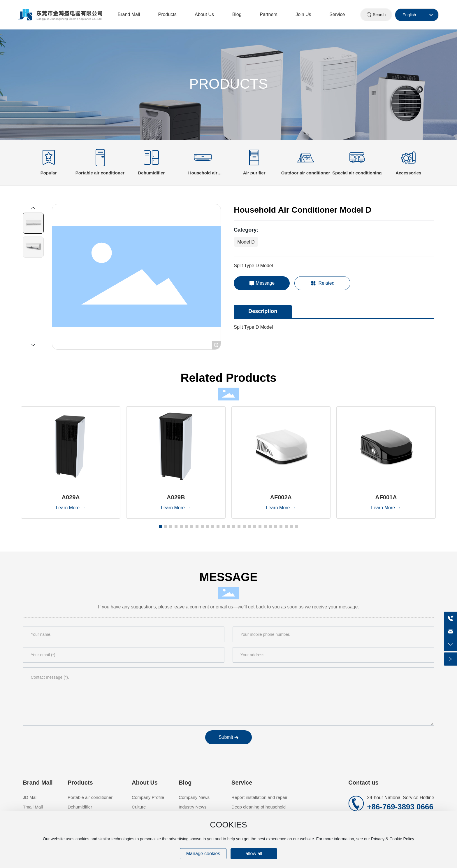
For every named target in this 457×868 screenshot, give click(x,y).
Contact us (363, 783)
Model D (246, 242)
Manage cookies (203, 854)
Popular (49, 173)
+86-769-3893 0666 (400, 807)
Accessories (408, 173)
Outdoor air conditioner (306, 173)
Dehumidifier (152, 173)
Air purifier (254, 173)
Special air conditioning (357, 173)
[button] (160, 527)
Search (379, 15)
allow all (254, 854)
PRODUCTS (228, 84)
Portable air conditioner (100, 173)
